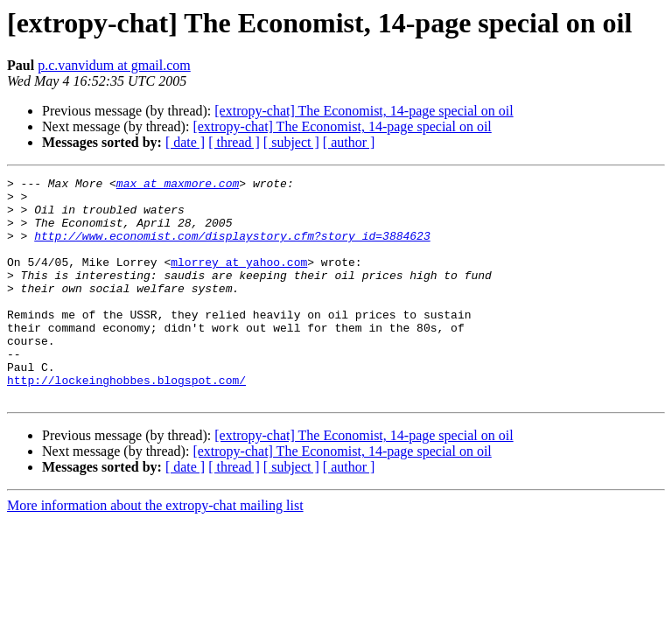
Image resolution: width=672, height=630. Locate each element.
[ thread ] (234, 142)
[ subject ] (291, 142)
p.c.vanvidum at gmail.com (114, 65)
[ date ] (185, 142)
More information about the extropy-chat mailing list (155, 550)
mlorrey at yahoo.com (239, 280)
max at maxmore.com (178, 185)
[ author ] (349, 142)
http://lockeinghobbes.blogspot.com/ (126, 422)
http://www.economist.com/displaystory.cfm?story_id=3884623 (232, 248)
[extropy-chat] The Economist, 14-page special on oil (364, 111)
